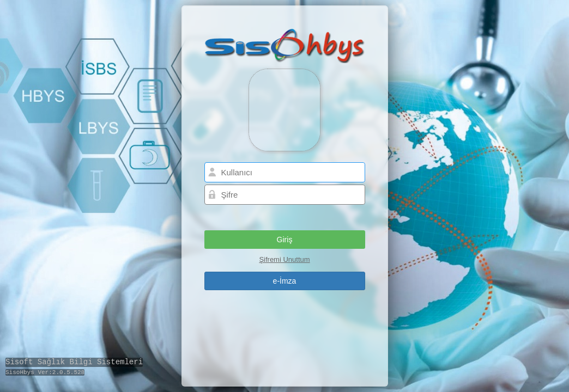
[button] (285, 240)
